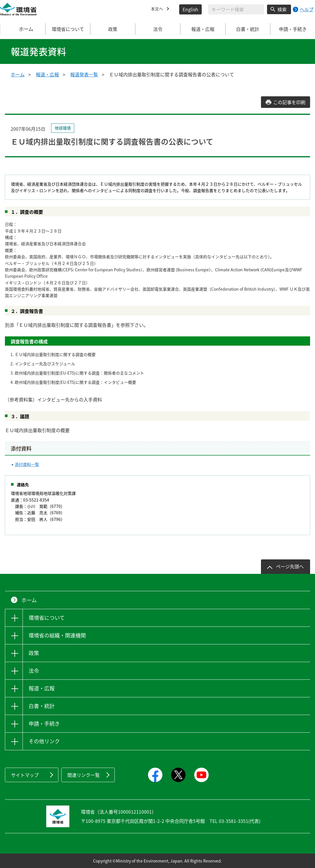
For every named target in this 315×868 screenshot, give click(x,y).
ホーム (23, 29)
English (190, 9)
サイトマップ (25, 775)
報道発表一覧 (84, 74)
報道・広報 (47, 74)
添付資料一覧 (27, 464)
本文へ (158, 9)
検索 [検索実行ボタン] (282, 9)
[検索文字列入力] (236, 9)
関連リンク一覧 (84, 775)
